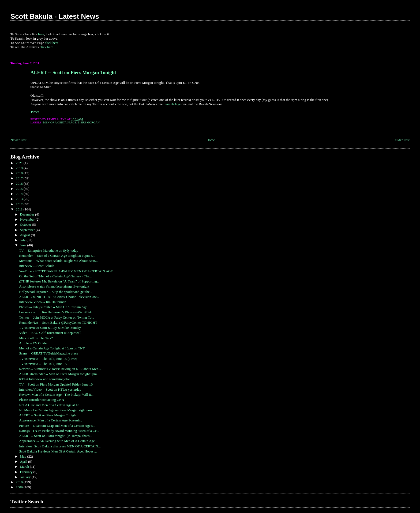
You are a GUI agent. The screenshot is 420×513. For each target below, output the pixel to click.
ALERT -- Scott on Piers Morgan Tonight (73, 73)
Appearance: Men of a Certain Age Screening (51, 420)
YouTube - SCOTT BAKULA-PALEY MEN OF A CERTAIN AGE (66, 271)
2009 (20, 487)
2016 (20, 184)
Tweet (34, 112)
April (24, 461)
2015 (20, 189)
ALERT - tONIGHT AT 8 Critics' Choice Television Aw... (59, 297)
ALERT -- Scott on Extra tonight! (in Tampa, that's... (56, 436)
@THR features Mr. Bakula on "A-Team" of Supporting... (59, 281)
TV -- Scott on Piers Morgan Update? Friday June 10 (56, 384)
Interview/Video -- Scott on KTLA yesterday (50, 389)
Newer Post (18, 140)
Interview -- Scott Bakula (37, 266)
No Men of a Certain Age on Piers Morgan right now (56, 410)
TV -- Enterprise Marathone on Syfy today (49, 250)
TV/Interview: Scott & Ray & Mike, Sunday (50, 328)
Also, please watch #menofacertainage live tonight (54, 286)
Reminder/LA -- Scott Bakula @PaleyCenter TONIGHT (58, 322)
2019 (20, 168)
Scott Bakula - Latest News (55, 16)
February (27, 472)
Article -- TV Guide (33, 343)
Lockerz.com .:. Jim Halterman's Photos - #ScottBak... (57, 312)
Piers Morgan (89, 122)
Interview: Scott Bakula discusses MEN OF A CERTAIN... (60, 446)
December (27, 214)
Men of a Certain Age (60, 122)
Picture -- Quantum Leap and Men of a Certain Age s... (57, 426)
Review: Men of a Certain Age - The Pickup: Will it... (56, 395)
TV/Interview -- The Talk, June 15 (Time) (48, 359)
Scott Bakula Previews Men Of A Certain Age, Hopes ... (58, 451)
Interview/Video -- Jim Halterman (43, 302)
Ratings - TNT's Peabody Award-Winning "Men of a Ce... (59, 431)
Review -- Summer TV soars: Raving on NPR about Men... (60, 369)
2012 (20, 204)
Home (211, 140)
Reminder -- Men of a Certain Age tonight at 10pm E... (57, 256)
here (41, 34)
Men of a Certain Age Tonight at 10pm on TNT (52, 348)
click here (52, 43)
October (26, 225)
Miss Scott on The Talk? (36, 338)
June (23, 245)
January (26, 477)
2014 (20, 194)
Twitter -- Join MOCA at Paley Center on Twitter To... (57, 317)
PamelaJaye (173, 104)
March (25, 467)
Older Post (402, 140)
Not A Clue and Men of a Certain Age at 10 (49, 405)
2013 (20, 199)
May (23, 456)
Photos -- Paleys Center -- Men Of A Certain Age (53, 307)
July (23, 240)
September (28, 230)
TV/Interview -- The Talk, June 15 (43, 364)
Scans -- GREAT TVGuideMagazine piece (48, 353)
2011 (20, 209)
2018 (20, 173)
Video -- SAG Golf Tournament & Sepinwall (50, 333)
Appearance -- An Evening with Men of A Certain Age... (58, 441)
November (28, 219)
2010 (20, 482)
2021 (20, 163)
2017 (20, 178)
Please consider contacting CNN (42, 400)
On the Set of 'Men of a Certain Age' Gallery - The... (55, 276)
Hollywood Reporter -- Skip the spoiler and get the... (56, 292)
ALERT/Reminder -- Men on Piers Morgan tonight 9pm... (59, 374)
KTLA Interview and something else (44, 379)
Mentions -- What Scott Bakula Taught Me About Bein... (58, 261)
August (25, 235)
